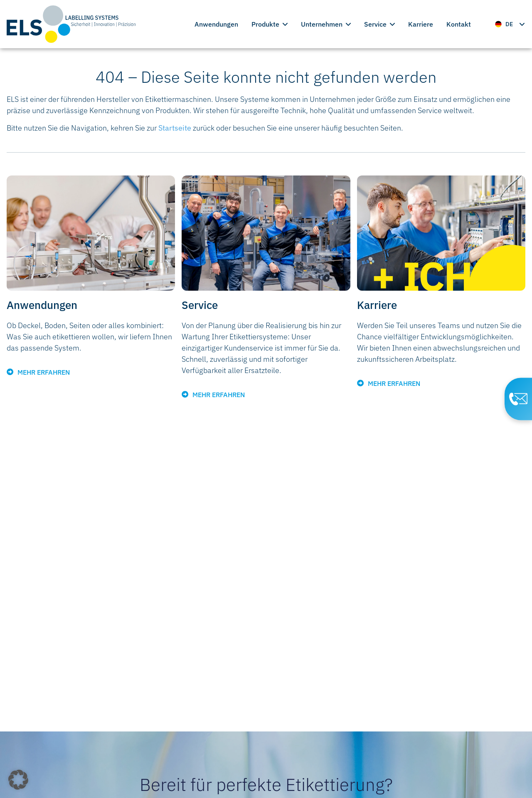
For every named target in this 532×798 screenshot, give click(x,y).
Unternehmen (326, 24)
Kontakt (459, 24)
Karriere (421, 24)
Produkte (270, 24)
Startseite (175, 128)
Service (379, 24)
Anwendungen (216, 24)
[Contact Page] (516, 399)
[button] (18, 780)
